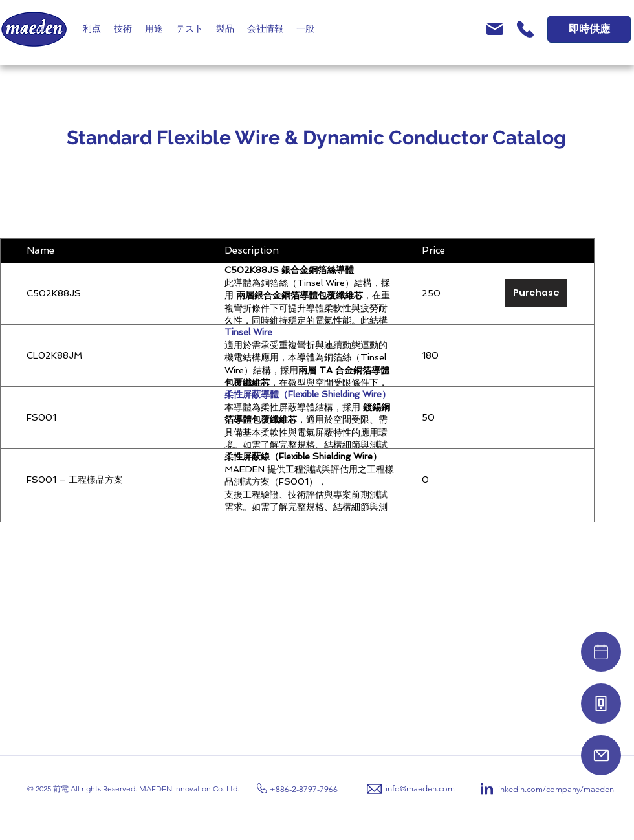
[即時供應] (589, 29)
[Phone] (601, 703)
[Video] (601, 652)
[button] (92, 29)
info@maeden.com (420, 789)
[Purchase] (536, 293)
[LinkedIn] (487, 789)
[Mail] (601, 755)
